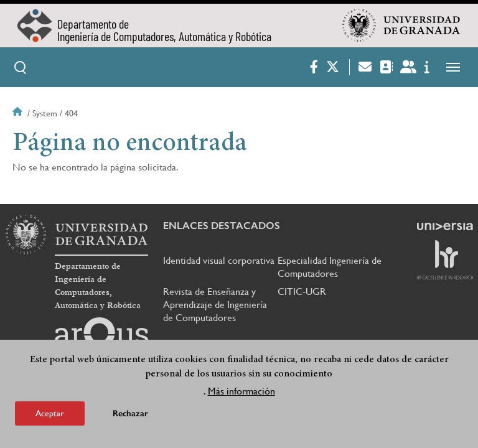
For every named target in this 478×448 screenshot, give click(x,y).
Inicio (19, 113)
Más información (241, 393)
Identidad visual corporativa (219, 260)
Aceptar (50, 415)
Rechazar (130, 415)
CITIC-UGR (302, 292)
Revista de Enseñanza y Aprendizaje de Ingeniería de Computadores (215, 305)
